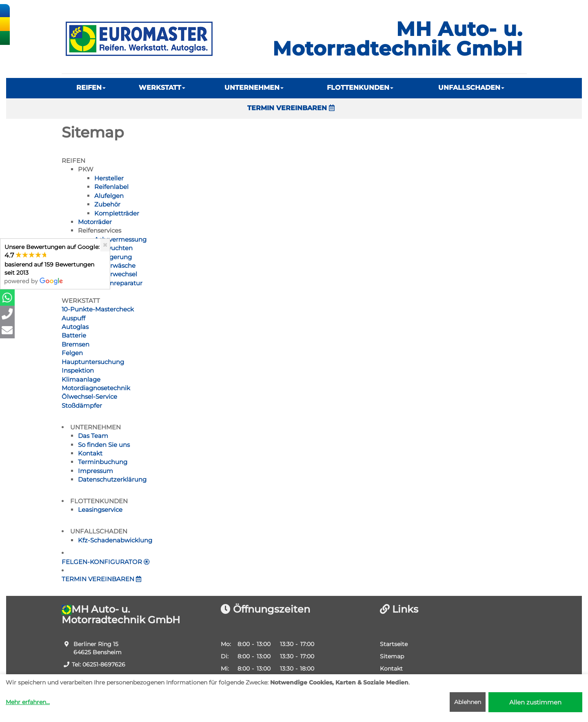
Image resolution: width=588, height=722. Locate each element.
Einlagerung (113, 257)
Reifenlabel (111, 187)
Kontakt (90, 453)
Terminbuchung (103, 462)
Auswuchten (113, 248)
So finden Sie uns (104, 445)
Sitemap (392, 656)
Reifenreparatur (118, 283)
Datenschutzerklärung (112, 479)
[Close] (105, 245)
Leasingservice (100, 510)
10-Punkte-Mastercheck (98, 309)
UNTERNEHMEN (254, 88)
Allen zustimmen (535, 702)
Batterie (74, 335)
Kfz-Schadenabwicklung (115, 540)
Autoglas (75, 327)
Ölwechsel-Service (89, 397)
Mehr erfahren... (28, 702)
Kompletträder (117, 213)
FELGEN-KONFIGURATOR (106, 562)
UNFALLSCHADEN (471, 88)
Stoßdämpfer (82, 405)
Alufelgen (109, 196)
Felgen (72, 353)
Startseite (394, 644)
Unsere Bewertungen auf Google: (52, 264)
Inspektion (78, 370)
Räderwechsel (116, 274)
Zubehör (107, 204)
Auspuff (73, 318)
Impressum (95, 471)
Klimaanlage (81, 379)
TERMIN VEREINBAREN (291, 108)
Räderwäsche (115, 265)
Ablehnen (468, 702)
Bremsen (75, 344)
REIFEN (91, 88)
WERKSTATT (162, 88)
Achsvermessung (120, 239)
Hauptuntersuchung (93, 362)
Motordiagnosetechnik (96, 388)
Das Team (93, 436)
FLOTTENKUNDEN (360, 88)
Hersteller (109, 178)
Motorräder (95, 222)
